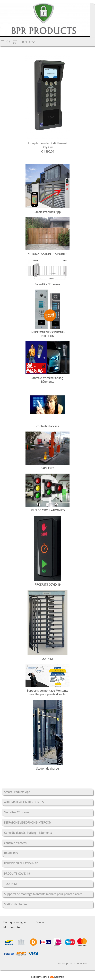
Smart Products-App (17, 792)
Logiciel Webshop (47, 977)
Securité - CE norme (17, 812)
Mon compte (12, 927)
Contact (41, 922)
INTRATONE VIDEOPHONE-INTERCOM (28, 823)
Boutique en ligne (15, 922)
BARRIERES (11, 853)
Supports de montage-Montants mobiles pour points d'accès (43, 894)
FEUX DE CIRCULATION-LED (21, 863)
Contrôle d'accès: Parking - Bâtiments (28, 833)
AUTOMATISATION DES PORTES (24, 802)
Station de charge (15, 904)
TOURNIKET (11, 884)
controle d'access (15, 843)
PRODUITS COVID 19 (17, 874)
